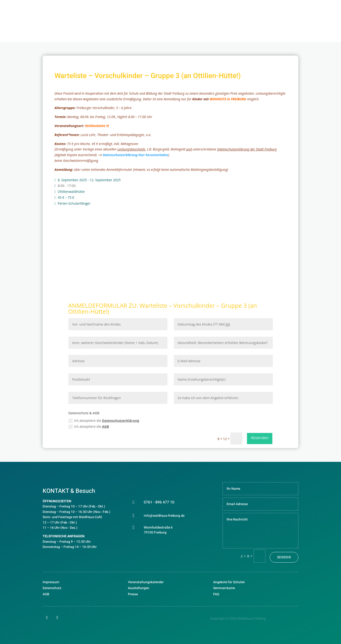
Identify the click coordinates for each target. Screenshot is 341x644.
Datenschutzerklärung (121, 421)
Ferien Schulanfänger (74, 203)
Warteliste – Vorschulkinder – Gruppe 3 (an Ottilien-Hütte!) (163, 308)
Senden (284, 557)
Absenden (260, 438)
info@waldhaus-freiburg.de (164, 516)
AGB (105, 426)
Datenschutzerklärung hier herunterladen (135, 155)
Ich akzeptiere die (104, 421)
